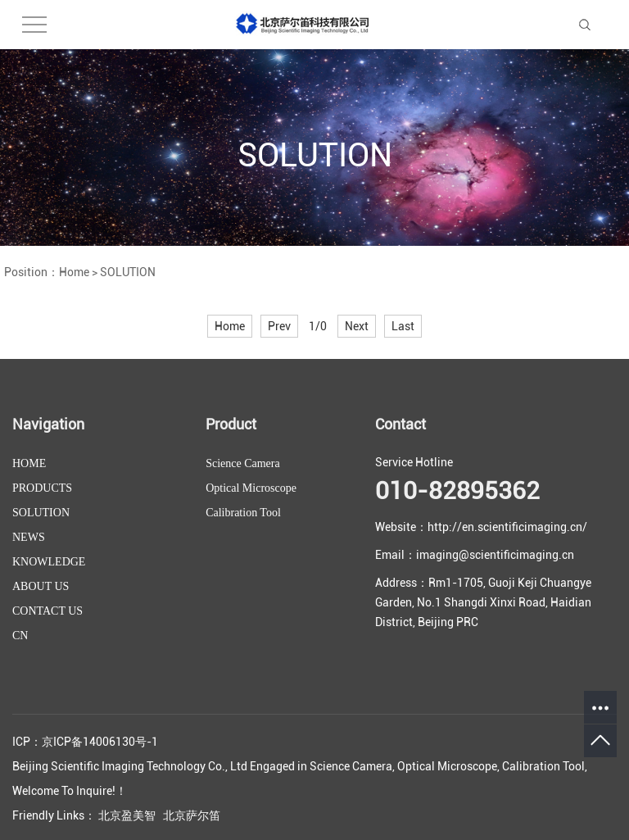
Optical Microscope (251, 488)
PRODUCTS (42, 488)
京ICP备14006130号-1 (100, 742)
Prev (279, 326)
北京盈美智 (127, 815)
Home (74, 272)
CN (20, 636)
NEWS (29, 537)
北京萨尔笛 (192, 815)
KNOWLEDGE (49, 562)
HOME (29, 463)
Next (357, 326)
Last (403, 326)
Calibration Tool (243, 513)
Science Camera (243, 463)
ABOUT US (41, 586)
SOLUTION (128, 272)
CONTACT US (48, 611)
